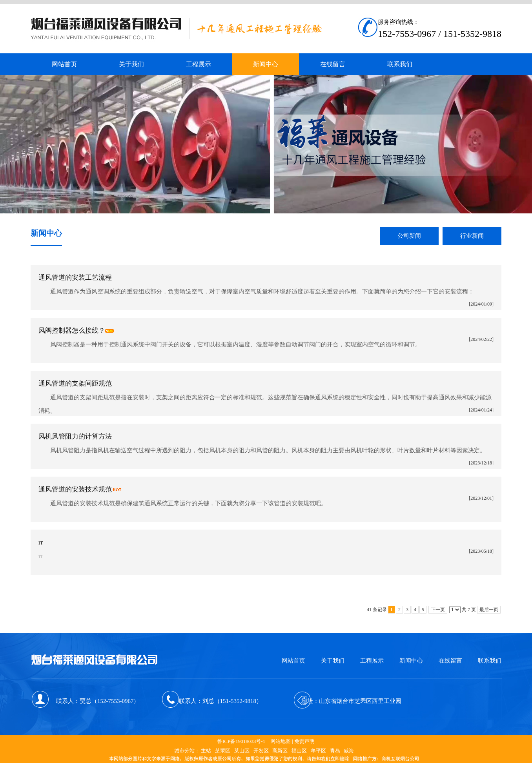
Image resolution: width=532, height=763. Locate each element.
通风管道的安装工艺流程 (75, 278)
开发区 (261, 751)
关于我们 (333, 661)
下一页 (438, 610)
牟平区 (318, 751)
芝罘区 (223, 751)
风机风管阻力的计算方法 (75, 436)
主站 (206, 751)
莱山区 (242, 751)
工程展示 (372, 661)
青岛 (335, 751)
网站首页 (293, 661)
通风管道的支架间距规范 (75, 383)
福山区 (299, 751)
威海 (349, 751)
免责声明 (304, 741)
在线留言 (450, 661)
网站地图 (281, 741)
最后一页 (489, 610)
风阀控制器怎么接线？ (72, 331)
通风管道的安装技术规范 (75, 489)
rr (41, 542)
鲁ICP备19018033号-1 (241, 741)
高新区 (280, 751)
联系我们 (490, 661)
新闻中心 (411, 661)
